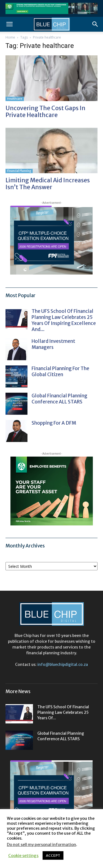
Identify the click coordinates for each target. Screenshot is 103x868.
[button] (9, 24)
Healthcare (15, 99)
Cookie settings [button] (23, 856)
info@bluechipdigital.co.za (63, 664)
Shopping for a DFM (54, 423)
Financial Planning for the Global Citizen (60, 371)
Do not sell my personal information (41, 845)
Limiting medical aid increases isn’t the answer (48, 184)
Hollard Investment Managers (53, 344)
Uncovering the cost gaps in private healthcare (45, 112)
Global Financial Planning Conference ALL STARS (59, 399)
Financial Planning (19, 171)
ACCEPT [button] (53, 855)
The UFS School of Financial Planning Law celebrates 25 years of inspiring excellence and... (64, 320)
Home (10, 37)
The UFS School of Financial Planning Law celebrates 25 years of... (63, 712)
